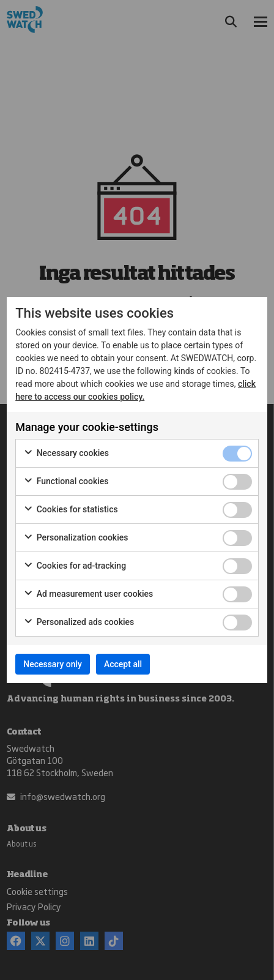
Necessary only (53, 664)
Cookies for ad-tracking (75, 566)
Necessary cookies (66, 454)
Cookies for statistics (70, 510)
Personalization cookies (76, 538)
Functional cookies (66, 482)
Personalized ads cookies (79, 623)
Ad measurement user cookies (88, 594)
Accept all (123, 664)
